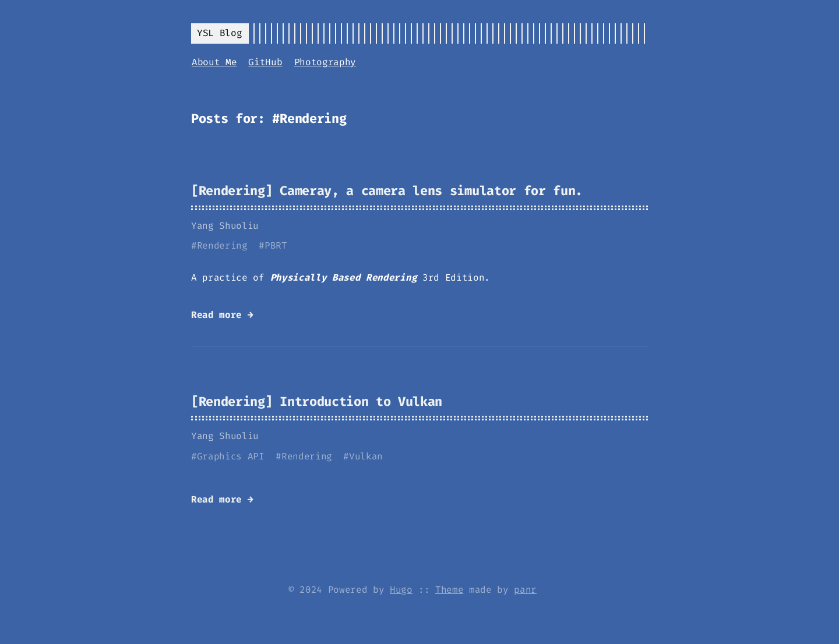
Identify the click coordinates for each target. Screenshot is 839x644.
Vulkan (366, 456)
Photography (325, 62)
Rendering (222, 245)
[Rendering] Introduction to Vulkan (317, 401)
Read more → (222, 315)
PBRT (276, 245)
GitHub (265, 62)
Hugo (401, 590)
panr (525, 590)
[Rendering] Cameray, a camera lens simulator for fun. (387, 191)
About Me (214, 62)
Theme (449, 590)
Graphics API (231, 456)
